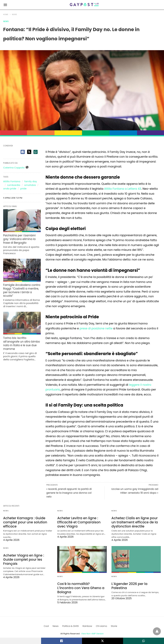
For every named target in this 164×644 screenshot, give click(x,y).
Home (6, 15)
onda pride (10, 189)
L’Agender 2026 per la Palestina (129, 585)
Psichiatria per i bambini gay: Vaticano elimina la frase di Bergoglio (22, 239)
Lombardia (14, 185)
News (15, 15)
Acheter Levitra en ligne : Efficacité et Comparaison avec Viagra (78, 522)
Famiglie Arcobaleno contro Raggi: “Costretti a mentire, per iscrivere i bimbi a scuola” (22, 287)
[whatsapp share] (36, 152)
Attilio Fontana (12, 181)
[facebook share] (23, 152)
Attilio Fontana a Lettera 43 (123, 189)
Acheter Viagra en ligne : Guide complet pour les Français (23, 559)
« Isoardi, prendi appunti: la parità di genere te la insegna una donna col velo (69, 493)
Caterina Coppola (14, 168)
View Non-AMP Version (92, 629)
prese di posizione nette (97, 328)
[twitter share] (29, 152)
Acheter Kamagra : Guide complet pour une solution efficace (24, 522)
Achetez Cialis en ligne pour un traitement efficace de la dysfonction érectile (136, 522)
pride (23, 189)
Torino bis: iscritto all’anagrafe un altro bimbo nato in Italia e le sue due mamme (21, 337)
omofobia (30, 185)
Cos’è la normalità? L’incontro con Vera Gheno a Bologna (81, 585)
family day (31, 181)
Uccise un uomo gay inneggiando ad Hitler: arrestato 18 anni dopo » (135, 491)
